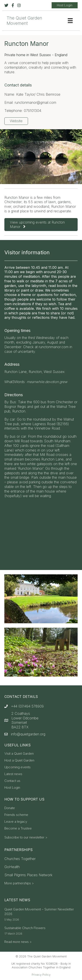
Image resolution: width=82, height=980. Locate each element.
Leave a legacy (16, 822)
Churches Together (20, 859)
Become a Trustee (18, 829)
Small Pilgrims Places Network (28, 875)
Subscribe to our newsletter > (26, 837)
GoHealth (12, 867)
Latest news (13, 774)
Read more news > (18, 942)
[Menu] (70, 21)
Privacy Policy (41, 975)
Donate (10, 808)
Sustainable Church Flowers (25, 928)
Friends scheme (16, 815)
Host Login (12, 788)
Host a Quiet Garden (19, 761)
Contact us (12, 781)
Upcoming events (17, 767)
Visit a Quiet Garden (19, 754)
